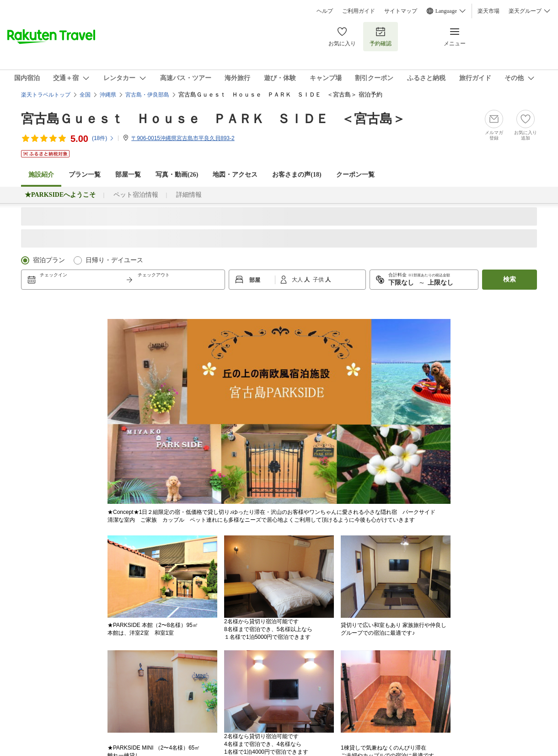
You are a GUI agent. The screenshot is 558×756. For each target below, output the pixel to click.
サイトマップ (401, 11)
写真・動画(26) (177, 175)
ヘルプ (325, 11)
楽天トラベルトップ (46, 95)
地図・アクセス (235, 175)
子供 (319, 280)
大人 (298, 280)
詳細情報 (189, 195)
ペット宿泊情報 (136, 195)
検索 (510, 279)
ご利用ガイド (359, 11)
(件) (103, 138)
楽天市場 (488, 11)
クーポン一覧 (355, 175)
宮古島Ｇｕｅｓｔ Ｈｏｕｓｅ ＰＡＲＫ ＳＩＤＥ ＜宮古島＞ (213, 119)
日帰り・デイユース (114, 260)
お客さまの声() (297, 175)
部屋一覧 (128, 175)
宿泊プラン (49, 260)
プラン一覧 (85, 175)
